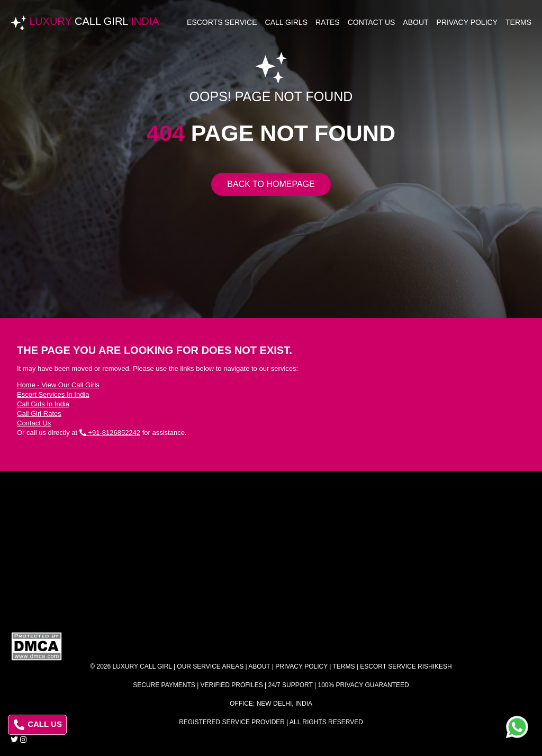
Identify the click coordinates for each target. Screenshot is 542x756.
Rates (328, 22)
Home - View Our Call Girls (58, 385)
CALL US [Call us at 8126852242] (38, 725)
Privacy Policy (467, 22)
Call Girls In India (43, 404)
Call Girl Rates (39, 413)
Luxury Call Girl (142, 666)
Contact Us (372, 22)
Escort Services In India (53, 394)
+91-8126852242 (110, 433)
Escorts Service (222, 22)
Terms (518, 22)
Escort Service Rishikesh (406, 666)
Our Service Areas (210, 666)
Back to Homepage (271, 184)
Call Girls (286, 22)
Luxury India (94, 21)
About (415, 22)
